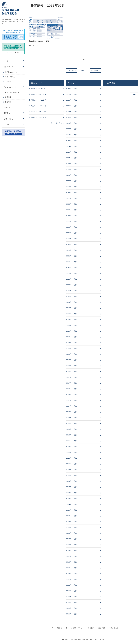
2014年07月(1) (72, 493)
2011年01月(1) (72, 614)
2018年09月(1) (72, 348)
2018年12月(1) (72, 337)
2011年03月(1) (72, 608)
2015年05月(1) (72, 464)
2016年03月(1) (72, 435)
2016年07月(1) (72, 423)
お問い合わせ (8, 119)
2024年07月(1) (72, 146)
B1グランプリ (9, 125)
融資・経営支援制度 (12, 92)
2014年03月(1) (72, 504)
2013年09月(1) (72, 522)
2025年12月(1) (72, 94)
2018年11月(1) (72, 343)
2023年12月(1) (72, 164)
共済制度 (8, 97)
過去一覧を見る (56, 123)
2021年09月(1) (72, 244)
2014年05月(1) (72, 498)
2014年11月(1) (72, 481)
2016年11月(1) (72, 412)
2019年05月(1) (72, 325)
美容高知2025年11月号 (38, 100)
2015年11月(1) (72, 446)
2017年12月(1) (72, 371)
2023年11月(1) (72, 169)
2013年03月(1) (72, 539)
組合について (8, 67)
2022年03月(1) (72, 227)
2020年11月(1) (72, 273)
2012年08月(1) (72, 562)
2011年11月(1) (72, 585)
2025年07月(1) (72, 112)
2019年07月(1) (72, 319)
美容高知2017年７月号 (39, 41)
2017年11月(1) (72, 377)
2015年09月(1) (72, 452)
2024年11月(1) (72, 135)
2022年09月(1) (72, 210)
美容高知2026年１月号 (38, 94)
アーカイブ (72, 83)
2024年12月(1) (72, 129)
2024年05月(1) (72, 152)
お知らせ (7, 107)
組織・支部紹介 (11, 77)
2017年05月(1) (72, 395)
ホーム (6, 61)
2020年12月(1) (72, 267)
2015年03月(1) (72, 470)
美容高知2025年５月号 (38, 117)
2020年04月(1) (72, 291)
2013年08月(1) (72, 527)
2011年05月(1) (72, 602)
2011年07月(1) (72, 597)
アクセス (8, 82)
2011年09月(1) (72, 591)
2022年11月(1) (72, 204)
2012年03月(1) (72, 574)
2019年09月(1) (72, 314)
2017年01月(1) (72, 406)
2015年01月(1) (72, 475)
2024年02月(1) (72, 158)
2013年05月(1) (72, 533)
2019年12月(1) (72, 302)
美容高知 (7, 113)
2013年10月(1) (72, 516)
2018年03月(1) (72, 366)
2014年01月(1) (72, 510)
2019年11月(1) (72, 308)
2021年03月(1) (72, 262)
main (83, 71)
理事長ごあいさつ (11, 72)
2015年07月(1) (72, 458)
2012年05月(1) (72, 568)
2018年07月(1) (72, 354)
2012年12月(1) (72, 550)
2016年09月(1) (72, 418)
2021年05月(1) (72, 256)
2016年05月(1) (72, 429)
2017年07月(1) (72, 389)
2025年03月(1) (72, 123)
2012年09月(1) (72, 556)
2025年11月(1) (72, 100)
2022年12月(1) (72, 198)
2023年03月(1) (72, 192)
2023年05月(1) (72, 187)
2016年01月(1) (72, 441)
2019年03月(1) (72, 331)
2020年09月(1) (72, 279)
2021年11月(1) (72, 239)
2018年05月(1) (72, 360)
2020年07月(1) (72, 285)
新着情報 (91, 628)
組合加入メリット (10, 87)
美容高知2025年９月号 (38, 106)
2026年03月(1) (72, 88)
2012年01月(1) (72, 579)
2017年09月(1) (72, 383)
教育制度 (8, 102)
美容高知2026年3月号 (37, 88)
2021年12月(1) (72, 233)
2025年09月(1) (72, 106)
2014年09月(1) (72, 487)
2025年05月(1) (72, 117)
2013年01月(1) (72, 545)
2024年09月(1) (72, 140)
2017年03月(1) (72, 400)
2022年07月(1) (72, 216)
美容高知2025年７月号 (38, 112)
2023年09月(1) (72, 175)
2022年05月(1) (72, 221)
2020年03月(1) (72, 296)
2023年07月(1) (72, 181)
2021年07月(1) (72, 250)
